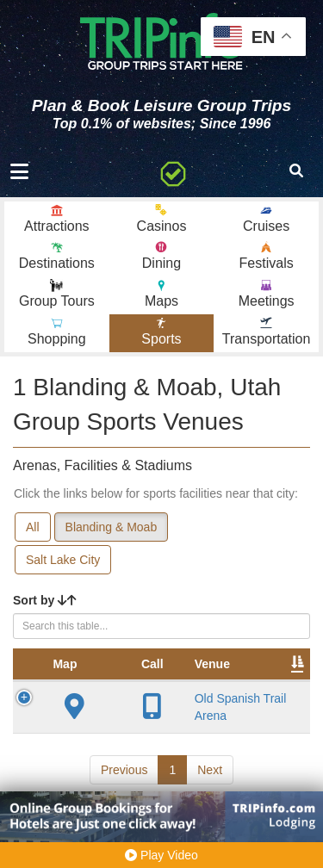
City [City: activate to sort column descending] (272, 664)
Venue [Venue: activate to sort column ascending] (144, 664)
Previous (124, 770)
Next (210, 770)
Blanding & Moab (112, 527)
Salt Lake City (63, 560)
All (33, 527)
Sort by (45, 600)
